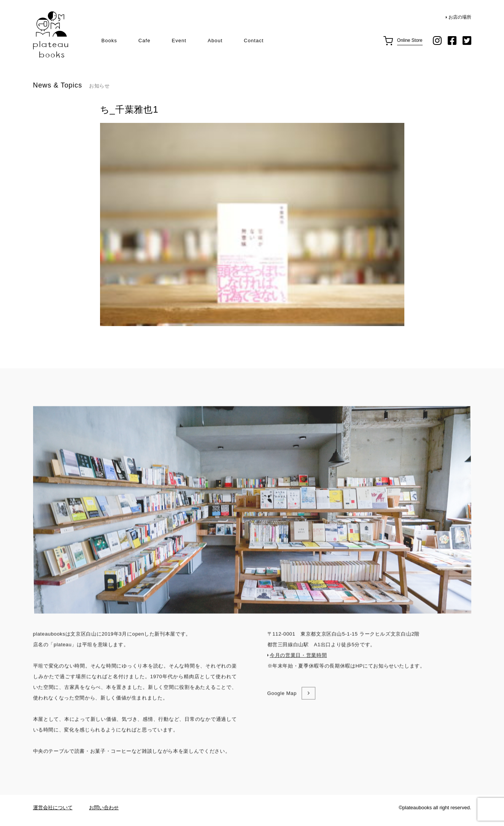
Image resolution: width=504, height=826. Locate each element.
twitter (467, 41)
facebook (452, 41)
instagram (437, 41)
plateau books (51, 35)
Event (179, 41)
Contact (254, 41)
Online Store (410, 40)
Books (109, 41)
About (215, 41)
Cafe (145, 41)
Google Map (282, 710)
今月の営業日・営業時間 (298, 672)
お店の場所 (460, 17)
